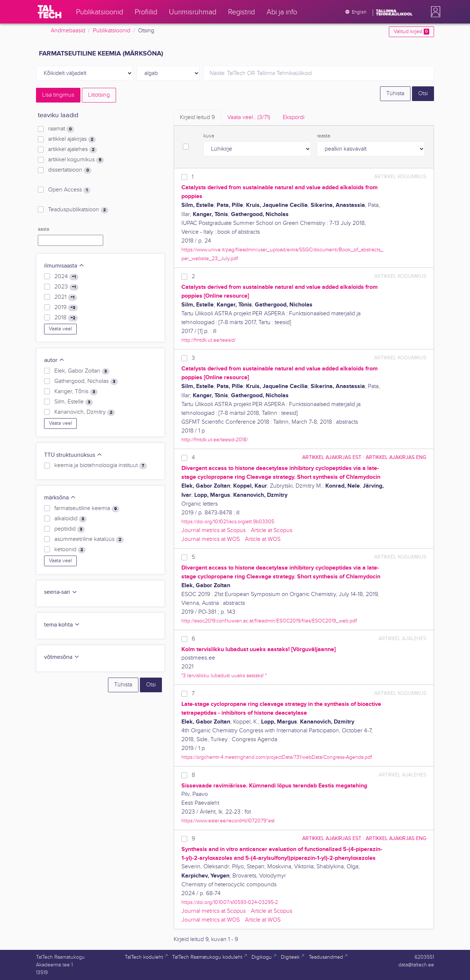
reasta (323, 136)
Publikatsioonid (112, 31)
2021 (66, 297)
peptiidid (70, 529)
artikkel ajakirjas (72, 139)
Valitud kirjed (411, 32)
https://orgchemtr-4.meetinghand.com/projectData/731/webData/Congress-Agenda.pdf (277, 757)
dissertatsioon (70, 170)
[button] (434, 12)
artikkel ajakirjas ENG (396, 457)
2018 (66, 318)
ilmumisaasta (64, 266)
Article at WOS (263, 539)
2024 (66, 277)
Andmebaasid (68, 31)
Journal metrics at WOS (211, 539)
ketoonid (70, 550)
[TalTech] (50, 12)
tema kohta (62, 625)
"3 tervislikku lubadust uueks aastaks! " (224, 676)
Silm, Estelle (74, 402)
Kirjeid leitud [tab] (197, 117)
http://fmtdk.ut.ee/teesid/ (209, 340)
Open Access (69, 190)
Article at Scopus (272, 530)
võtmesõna (62, 657)
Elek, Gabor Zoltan (82, 371)
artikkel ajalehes (73, 150)
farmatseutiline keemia (87, 509)
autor (54, 360)
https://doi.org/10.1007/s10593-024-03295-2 (230, 902)
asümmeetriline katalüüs (89, 539)
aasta (44, 229)
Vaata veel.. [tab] (249, 117)
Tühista (395, 94)
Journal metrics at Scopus (214, 530)
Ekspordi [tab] (294, 117)
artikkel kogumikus (76, 160)
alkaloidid (70, 519)
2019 (66, 308)
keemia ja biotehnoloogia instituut (101, 466)
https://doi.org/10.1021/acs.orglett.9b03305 (228, 522)
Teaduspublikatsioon (78, 210)
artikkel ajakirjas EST (332, 457)
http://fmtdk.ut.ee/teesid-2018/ (215, 440)
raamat (61, 129)
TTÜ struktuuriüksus (73, 455)
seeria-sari (61, 592)
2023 (66, 287)
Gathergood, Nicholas (86, 381)
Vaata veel (60, 329)
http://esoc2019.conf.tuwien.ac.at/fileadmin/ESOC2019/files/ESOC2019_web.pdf (269, 621)
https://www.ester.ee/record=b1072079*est (228, 821)
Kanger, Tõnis (76, 392)
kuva (209, 136)
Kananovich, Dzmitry (85, 412)
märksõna (60, 498)
